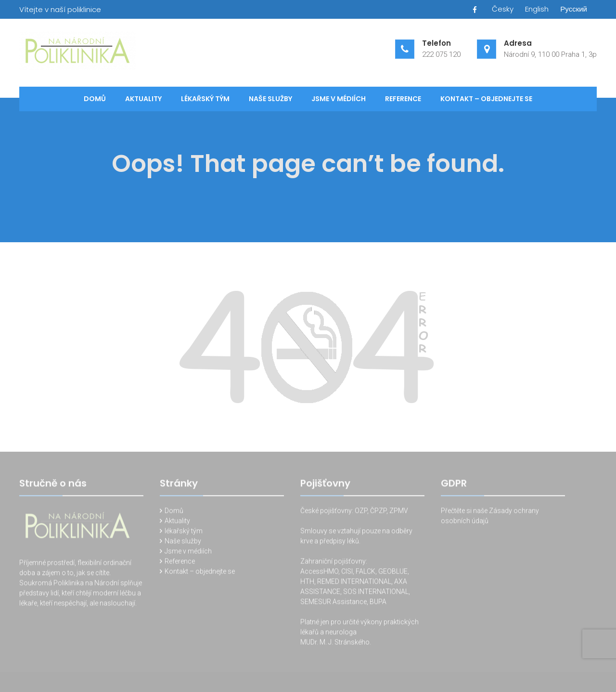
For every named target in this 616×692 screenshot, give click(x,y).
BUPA (378, 603)
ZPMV (399, 512)
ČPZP (378, 512)
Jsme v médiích (339, 99)
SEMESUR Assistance (334, 603)
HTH (307, 583)
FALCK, (366, 573)
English (537, 9)
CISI (347, 573)
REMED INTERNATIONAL (354, 583)
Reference (403, 99)
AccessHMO (319, 573)
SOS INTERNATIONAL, (377, 593)
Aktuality (143, 99)
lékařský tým (205, 99)
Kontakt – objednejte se (486, 99)
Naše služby (270, 99)
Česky (503, 9)
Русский (574, 9)
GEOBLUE (393, 573)
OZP (360, 512)
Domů (95, 99)
